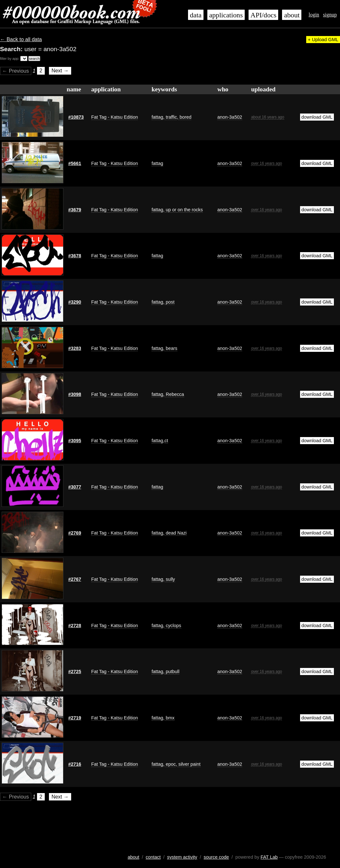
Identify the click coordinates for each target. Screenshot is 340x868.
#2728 (75, 626)
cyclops (173, 626)
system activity (182, 857)
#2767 (75, 579)
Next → (60, 71)
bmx (170, 718)
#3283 (75, 348)
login (314, 15)
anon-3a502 (230, 117)
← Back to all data (21, 39)
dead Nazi (176, 533)
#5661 (75, 163)
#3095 (75, 441)
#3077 (75, 487)
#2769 (75, 533)
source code (216, 857)
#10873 (76, 117)
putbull (172, 672)
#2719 (75, 718)
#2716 (75, 764)
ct (166, 441)
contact (153, 857)
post (170, 302)
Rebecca (174, 394)
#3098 (75, 394)
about (292, 15)
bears (171, 348)
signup (330, 15)
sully (170, 579)
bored (185, 117)
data (196, 15)
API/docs (263, 15)
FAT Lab (269, 857)
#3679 (75, 210)
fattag (157, 117)
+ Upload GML (323, 40)
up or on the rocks (184, 210)
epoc (170, 764)
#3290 (75, 302)
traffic (171, 117)
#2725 (75, 672)
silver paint (189, 764)
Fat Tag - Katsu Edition (114, 117)
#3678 (75, 256)
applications (226, 15)
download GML (317, 117)
